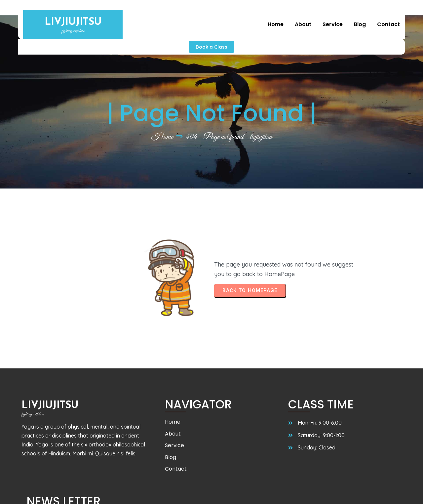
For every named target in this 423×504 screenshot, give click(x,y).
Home (162, 122)
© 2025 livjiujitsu (45, 493)
